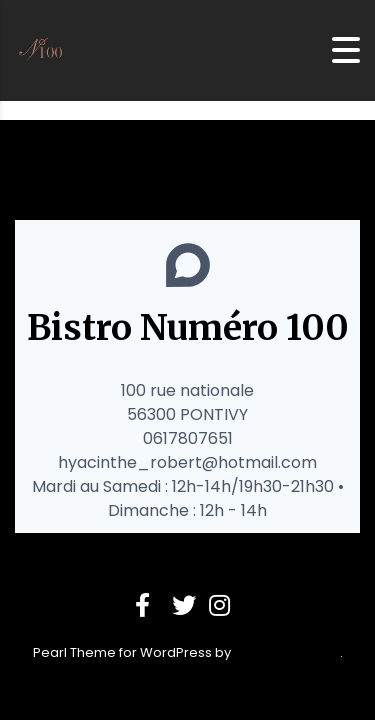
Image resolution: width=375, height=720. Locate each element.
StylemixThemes (287, 652)
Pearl (50, 652)
